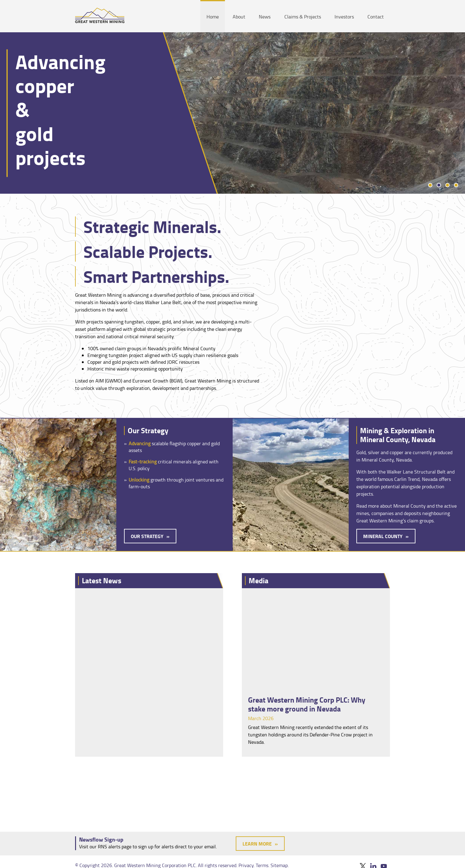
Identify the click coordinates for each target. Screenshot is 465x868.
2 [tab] (439, 185)
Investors (344, 17)
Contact (376, 17)
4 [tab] (456, 185)
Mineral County (383, 536)
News (265, 17)
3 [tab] (447, 185)
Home (213, 17)
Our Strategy (147, 536)
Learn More (257, 844)
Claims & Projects (303, 17)
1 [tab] (430, 185)
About (239, 17)
